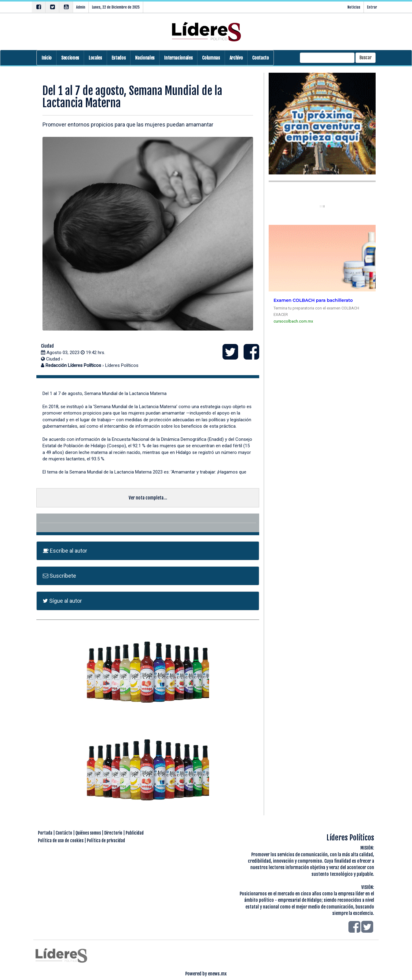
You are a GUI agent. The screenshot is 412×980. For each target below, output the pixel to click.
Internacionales (178, 58)
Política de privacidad (106, 841)
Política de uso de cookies (61, 841)
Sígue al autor (62, 601)
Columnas (211, 58)
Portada (45, 833)
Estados (119, 58)
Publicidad (135, 833)
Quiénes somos (88, 833)
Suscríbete (59, 576)
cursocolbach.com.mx (293, 321)
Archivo (236, 58)
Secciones (70, 58)
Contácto (64, 833)
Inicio (47, 58)
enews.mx (217, 974)
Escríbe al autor (65, 551)
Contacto (260, 58)
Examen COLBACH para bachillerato (313, 300)
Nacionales (145, 58)
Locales (95, 58)
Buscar (366, 58)
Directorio (113, 833)
